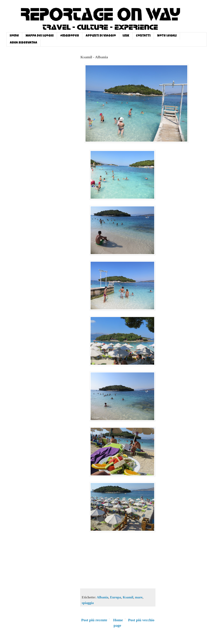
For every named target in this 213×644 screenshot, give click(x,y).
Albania (102, 597)
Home (14, 36)
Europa (115, 597)
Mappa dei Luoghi (40, 36)
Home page (118, 623)
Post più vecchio (141, 620)
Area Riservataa (24, 43)
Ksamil (128, 597)
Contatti (143, 36)
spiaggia (88, 603)
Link (126, 36)
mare (139, 597)
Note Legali (167, 36)
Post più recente (94, 620)
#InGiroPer (70, 36)
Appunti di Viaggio (101, 36)
